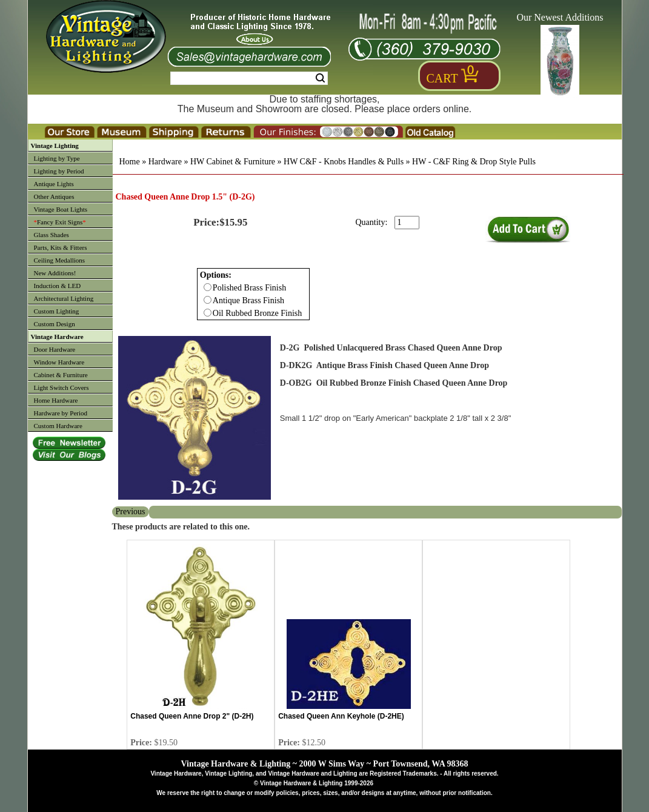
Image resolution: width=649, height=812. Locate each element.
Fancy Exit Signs (60, 222)
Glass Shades (52, 235)
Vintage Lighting (55, 146)
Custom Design (55, 324)
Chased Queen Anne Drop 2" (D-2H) (192, 716)
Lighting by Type (57, 158)
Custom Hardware (58, 426)
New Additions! (55, 273)
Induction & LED (58, 286)
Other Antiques (54, 196)
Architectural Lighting (64, 298)
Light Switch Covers (62, 388)
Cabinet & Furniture (61, 375)
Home (130, 162)
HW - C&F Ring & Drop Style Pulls (474, 162)
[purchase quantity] (407, 223)
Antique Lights (54, 184)
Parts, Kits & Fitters (61, 247)
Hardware (165, 162)
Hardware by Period (61, 413)
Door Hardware (55, 349)
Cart (442, 78)
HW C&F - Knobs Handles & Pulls (344, 162)
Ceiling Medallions (60, 260)
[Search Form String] (249, 78)
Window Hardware (59, 362)
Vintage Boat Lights (61, 209)
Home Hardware (56, 400)
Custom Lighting (57, 311)
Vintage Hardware (57, 337)
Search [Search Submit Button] (320, 78)
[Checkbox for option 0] (208, 287)
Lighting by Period (59, 171)
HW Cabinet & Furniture (233, 162)
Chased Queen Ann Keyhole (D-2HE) (341, 716)
